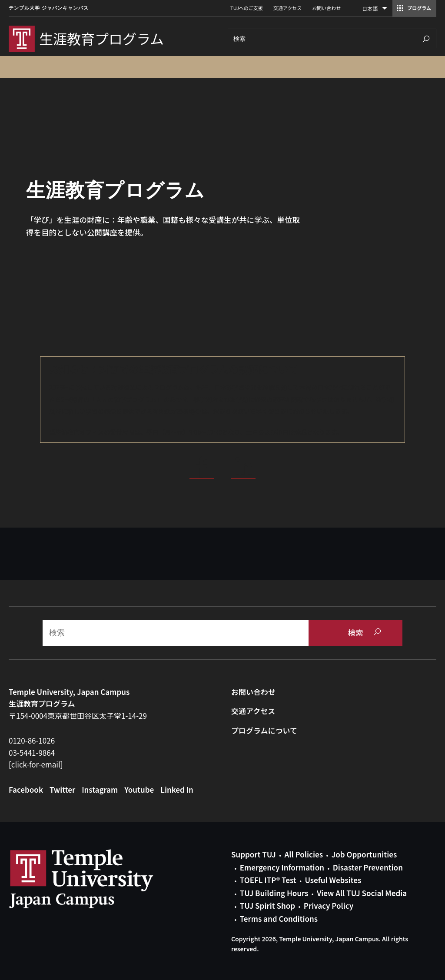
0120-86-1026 (32, 740)
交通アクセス (287, 8)
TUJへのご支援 (247, 8)
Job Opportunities (364, 854)
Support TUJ (254, 854)
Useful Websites (333, 880)
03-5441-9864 (32, 752)
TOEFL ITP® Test (268, 880)
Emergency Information (282, 867)
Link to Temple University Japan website (96, 879)
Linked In (177, 789)
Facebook (26, 789)
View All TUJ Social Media (362, 893)
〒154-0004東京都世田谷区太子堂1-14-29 (78, 716)
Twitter (62, 789)
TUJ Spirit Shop (267, 905)
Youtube (139, 789)
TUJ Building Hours (274, 893)
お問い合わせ (326, 8)
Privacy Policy (329, 905)
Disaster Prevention (368, 867)
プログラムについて (264, 730)
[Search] (332, 38)
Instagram (100, 789)
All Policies (304, 854)
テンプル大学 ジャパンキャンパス (49, 8)
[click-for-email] (36, 764)
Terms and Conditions (279, 919)
